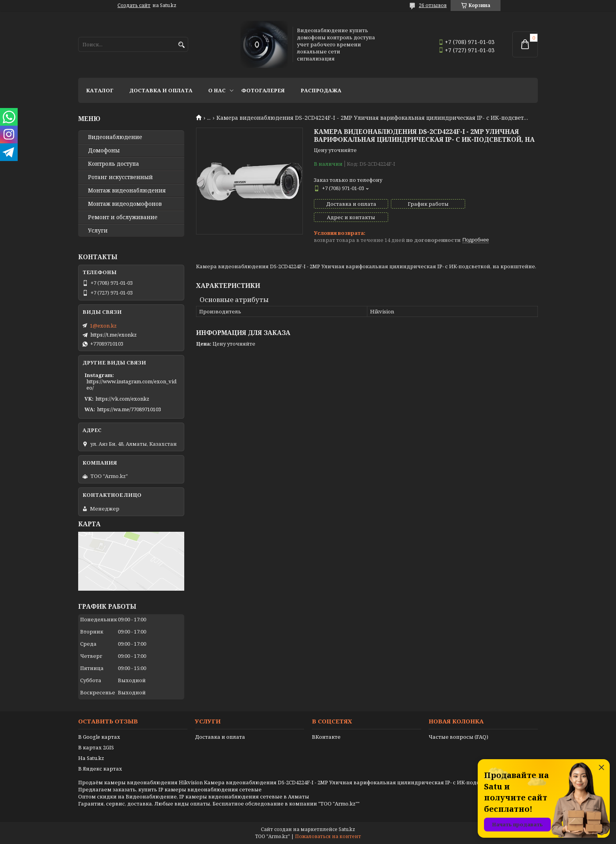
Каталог (100, 90)
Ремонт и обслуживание (123, 217)
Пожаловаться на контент (328, 836)
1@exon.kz (103, 326)
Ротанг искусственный (120, 177)
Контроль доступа (114, 164)
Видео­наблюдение (115, 137)
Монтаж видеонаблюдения (127, 190)
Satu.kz (347, 829)
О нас (217, 90)
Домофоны (104, 150)
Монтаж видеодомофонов (125, 204)
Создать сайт (134, 5)
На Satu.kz (91, 758)
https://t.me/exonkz (114, 335)
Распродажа (321, 90)
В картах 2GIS (96, 747)
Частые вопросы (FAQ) (458, 737)
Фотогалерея (263, 90)
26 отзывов (433, 5)
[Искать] (181, 45)
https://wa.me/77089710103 (129, 409)
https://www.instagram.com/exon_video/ (131, 384)
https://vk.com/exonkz (122, 399)
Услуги (98, 231)
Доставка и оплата (161, 90)
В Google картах (99, 737)
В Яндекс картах (100, 769)
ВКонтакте (326, 737)
